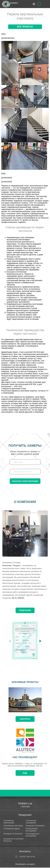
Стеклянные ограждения (31, 822)
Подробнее (25, 610)
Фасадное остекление (13, 834)
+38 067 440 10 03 (27, 857)
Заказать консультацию (25, 481)
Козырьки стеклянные (35, 826)
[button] (40, 641)
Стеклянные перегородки (9, 822)
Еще (25, 773)
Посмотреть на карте (25, 864)
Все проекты (25, 27)
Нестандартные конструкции (32, 835)
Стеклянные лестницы (13, 826)
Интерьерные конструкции (31, 830)
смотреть (25, 719)
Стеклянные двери (12, 829)
